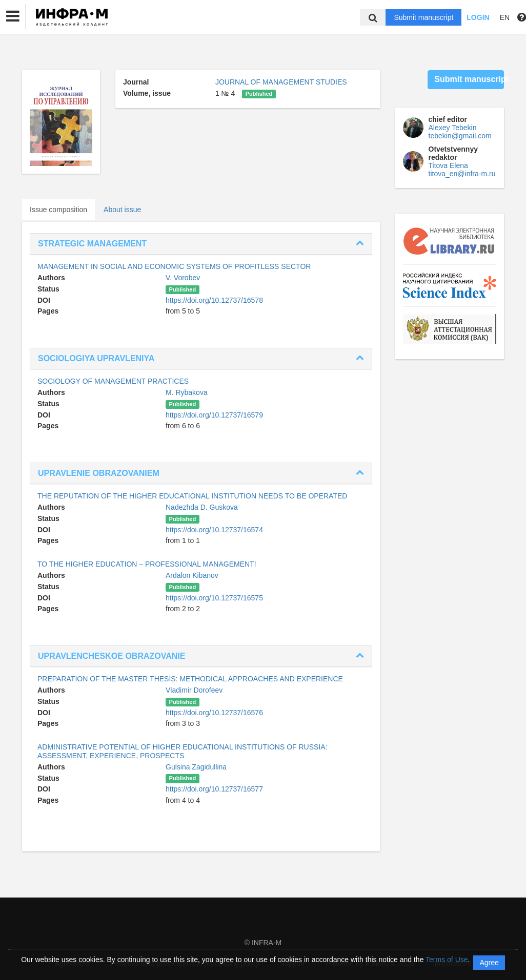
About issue (122, 210)
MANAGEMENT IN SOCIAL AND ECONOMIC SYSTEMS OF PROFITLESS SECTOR (174, 266)
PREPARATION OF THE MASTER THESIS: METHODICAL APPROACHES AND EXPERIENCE (190, 679)
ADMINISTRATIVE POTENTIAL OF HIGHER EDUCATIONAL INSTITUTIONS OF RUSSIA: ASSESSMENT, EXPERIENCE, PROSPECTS (183, 751)
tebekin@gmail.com (460, 136)
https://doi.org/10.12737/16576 (214, 713)
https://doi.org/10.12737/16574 (214, 530)
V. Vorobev (183, 278)
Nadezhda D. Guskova (202, 507)
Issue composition (58, 210)
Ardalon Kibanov (192, 575)
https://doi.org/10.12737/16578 (214, 300)
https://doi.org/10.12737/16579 (214, 415)
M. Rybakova (187, 392)
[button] (13, 16)
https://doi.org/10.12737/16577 (214, 789)
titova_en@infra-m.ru (462, 174)
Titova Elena (448, 165)
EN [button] (505, 17)
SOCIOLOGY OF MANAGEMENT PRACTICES (113, 381)
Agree (489, 963)
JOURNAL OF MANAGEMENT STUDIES (281, 82)
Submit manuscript (423, 17)
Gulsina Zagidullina (196, 767)
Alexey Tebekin (453, 128)
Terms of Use (447, 960)
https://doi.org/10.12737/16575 (214, 598)
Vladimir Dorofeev (194, 690)
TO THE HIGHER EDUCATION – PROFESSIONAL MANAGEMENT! (147, 564)
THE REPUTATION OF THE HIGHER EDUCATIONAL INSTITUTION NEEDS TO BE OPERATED (192, 496)
